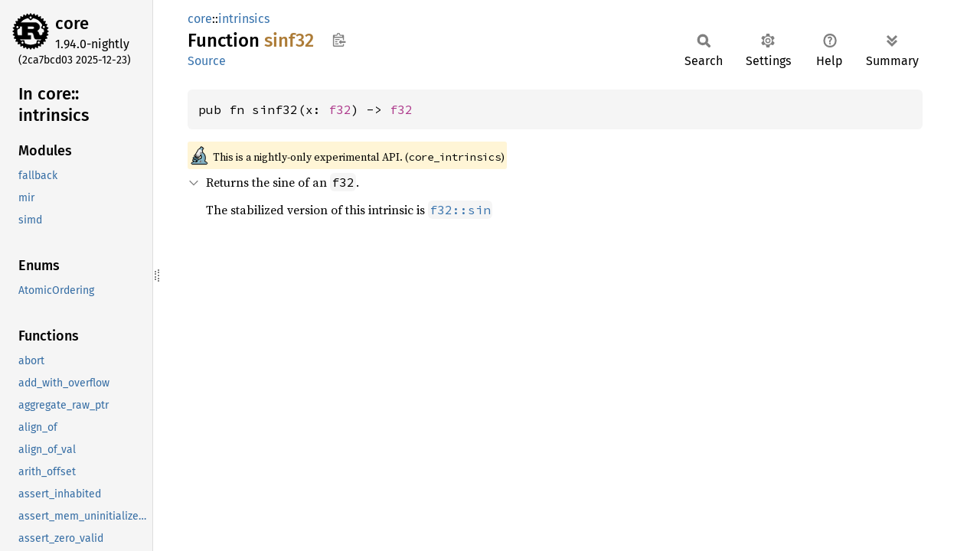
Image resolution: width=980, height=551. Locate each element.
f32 (340, 109)
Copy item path (339, 40)
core (72, 23)
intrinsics (244, 19)
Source (207, 61)
